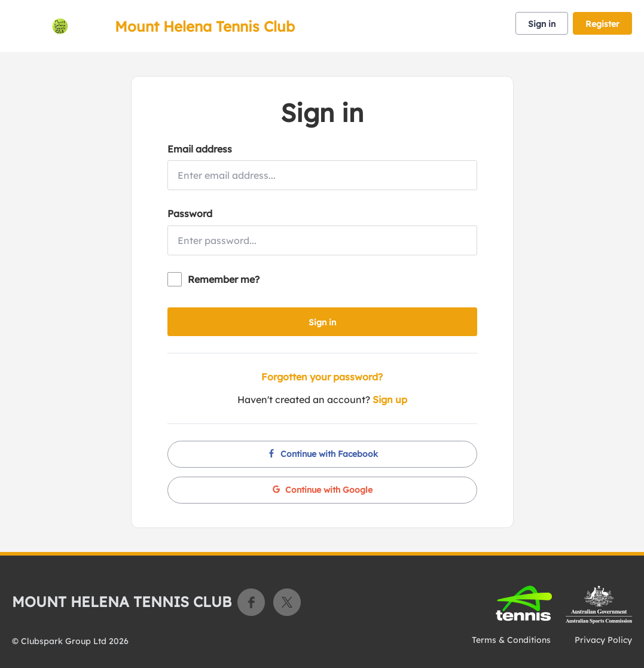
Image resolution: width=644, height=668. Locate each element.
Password (190, 213)
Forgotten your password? (322, 377)
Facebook (251, 602)
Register (602, 24)
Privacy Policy (603, 640)
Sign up (390, 399)
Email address (200, 149)
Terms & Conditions (511, 640)
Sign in (542, 24)
